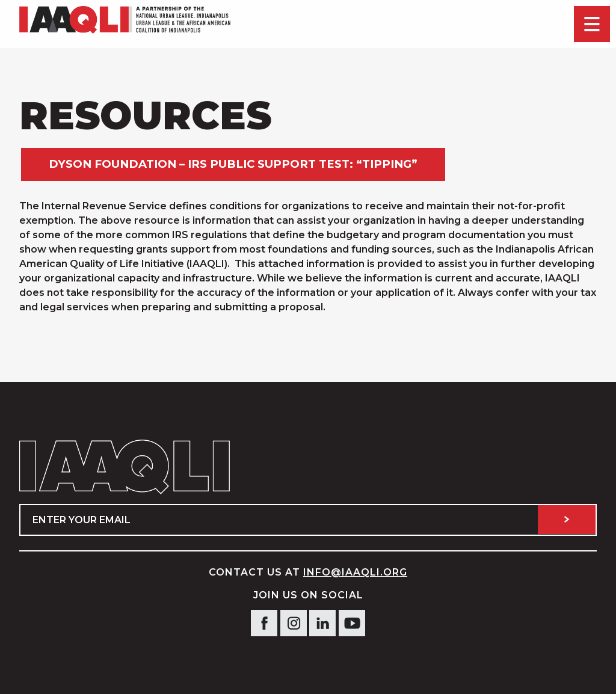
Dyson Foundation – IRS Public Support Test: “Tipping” (233, 164)
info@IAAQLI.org (355, 572)
